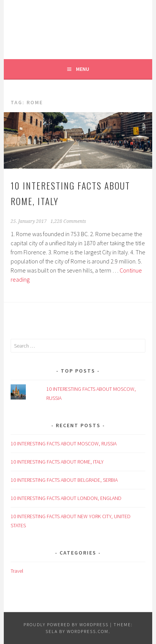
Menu (83, 69)
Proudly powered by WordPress (66, 624)
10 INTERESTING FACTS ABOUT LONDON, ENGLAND (66, 498)
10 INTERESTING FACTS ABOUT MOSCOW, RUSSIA (64, 443)
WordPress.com (88, 631)
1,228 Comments (68, 221)
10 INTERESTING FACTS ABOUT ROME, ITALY (57, 462)
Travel (17, 571)
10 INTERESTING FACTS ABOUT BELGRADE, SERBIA (64, 480)
